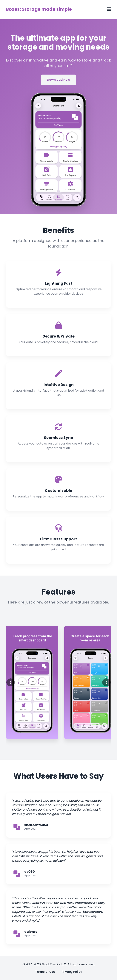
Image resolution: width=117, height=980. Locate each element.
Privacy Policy (72, 972)
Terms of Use (45, 972)
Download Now (59, 80)
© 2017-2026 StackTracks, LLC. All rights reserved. (59, 964)
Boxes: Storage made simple (39, 9)
